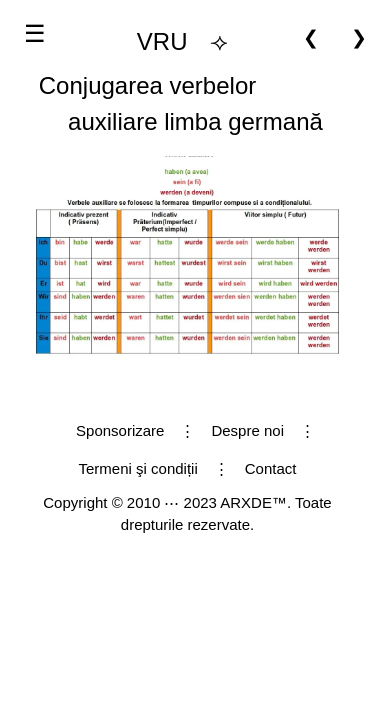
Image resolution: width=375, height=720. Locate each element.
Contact (271, 468)
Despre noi (247, 430)
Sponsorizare (120, 430)
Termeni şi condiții (138, 468)
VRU (162, 41)
